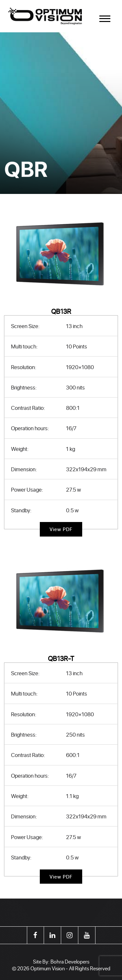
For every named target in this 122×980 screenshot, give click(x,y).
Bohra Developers (70, 961)
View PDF (61, 529)
